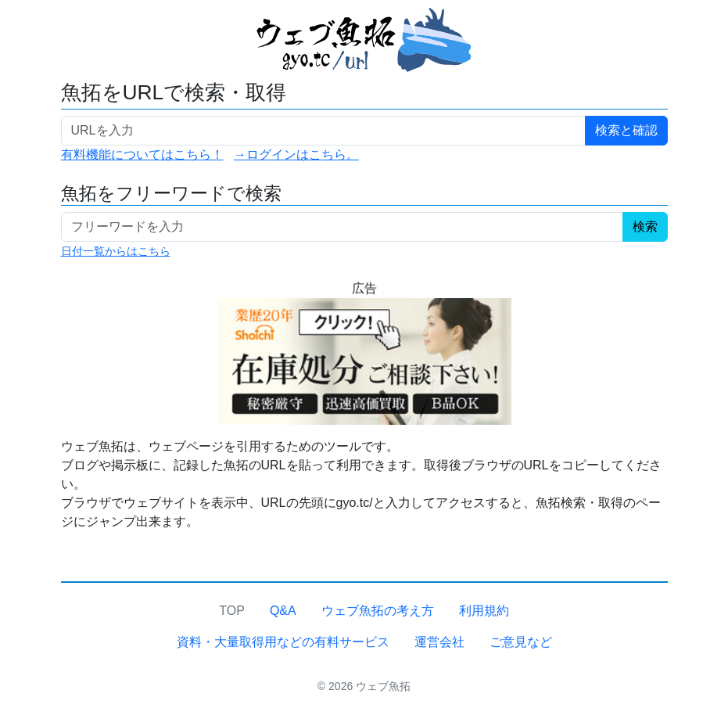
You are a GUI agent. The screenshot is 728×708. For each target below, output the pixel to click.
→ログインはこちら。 (296, 155)
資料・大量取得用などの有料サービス (283, 642)
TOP (232, 611)
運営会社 (439, 642)
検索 (645, 226)
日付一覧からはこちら (116, 251)
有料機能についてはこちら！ (142, 155)
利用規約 (484, 611)
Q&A (283, 611)
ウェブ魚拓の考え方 (378, 611)
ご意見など (521, 642)
